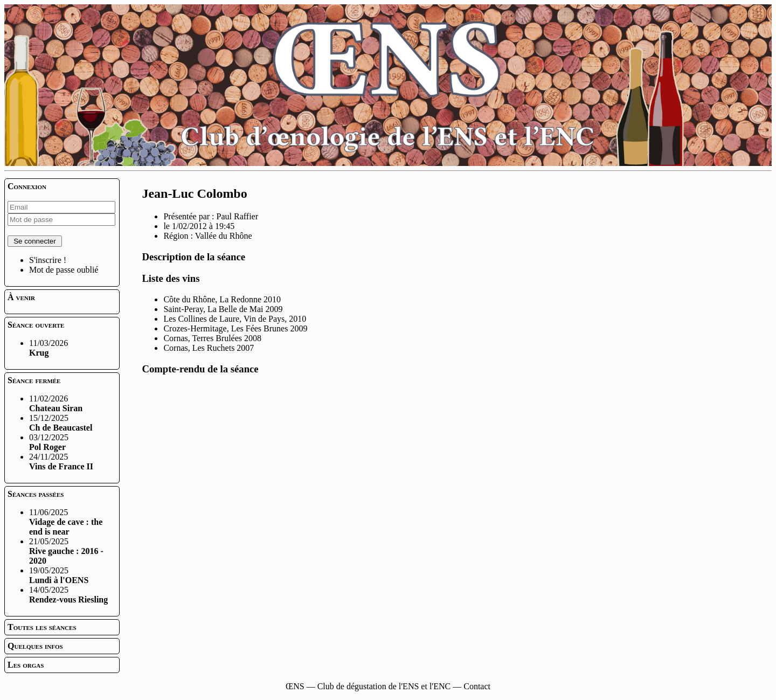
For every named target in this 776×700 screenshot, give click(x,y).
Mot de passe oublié (64, 270)
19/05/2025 (59, 575)
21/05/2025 (66, 551)
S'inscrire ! (48, 260)
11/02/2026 (56, 403)
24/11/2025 (61, 462)
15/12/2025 (61, 423)
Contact (477, 686)
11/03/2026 (48, 348)
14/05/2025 (68, 595)
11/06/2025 (66, 522)
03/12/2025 (49, 442)
